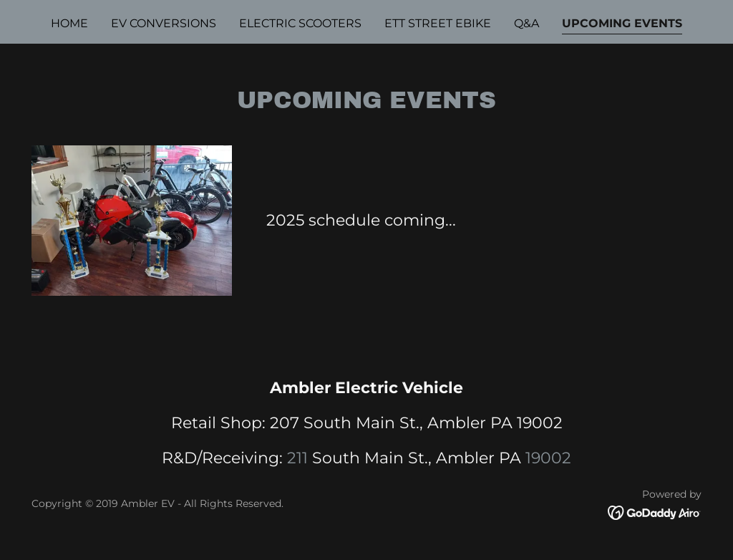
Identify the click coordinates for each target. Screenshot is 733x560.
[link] (655, 512)
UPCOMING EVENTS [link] (622, 23)
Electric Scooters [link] (300, 23)
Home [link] (69, 23)
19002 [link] (548, 458)
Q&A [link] (526, 23)
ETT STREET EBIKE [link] (438, 23)
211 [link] (297, 458)
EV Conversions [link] (164, 23)
